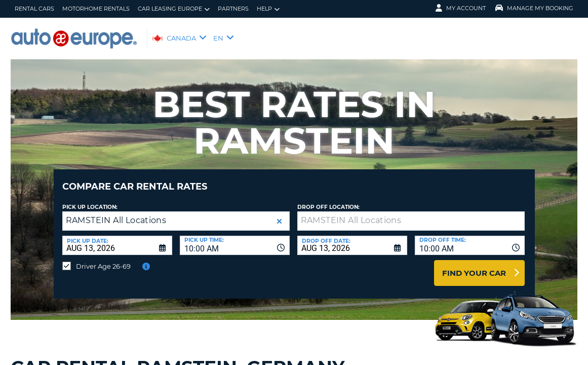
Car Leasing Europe (174, 9)
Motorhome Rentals (96, 9)
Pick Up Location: (90, 199)
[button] (279, 214)
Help (268, 9)
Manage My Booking (534, 8)
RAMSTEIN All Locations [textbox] (116, 213)
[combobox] (235, 238)
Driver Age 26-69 (103, 259)
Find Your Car (474, 265)
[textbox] (411, 213)
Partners (233, 9)
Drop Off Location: (328, 199)
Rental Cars (34, 9)
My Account (461, 8)
